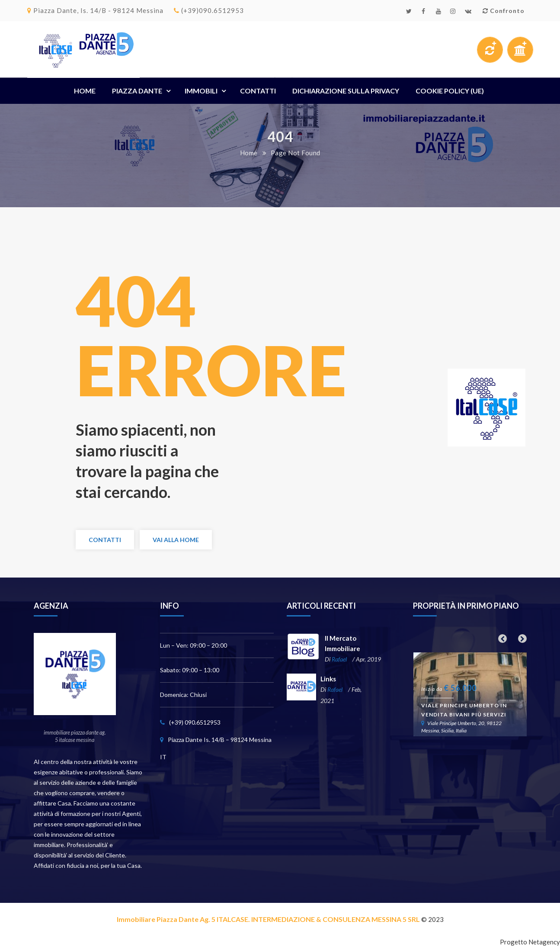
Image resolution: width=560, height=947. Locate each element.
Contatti (258, 91)
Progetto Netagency (530, 942)
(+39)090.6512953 (209, 10)
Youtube (439, 11)
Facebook (424, 11)
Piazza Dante (137, 91)
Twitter (409, 11)
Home (85, 91)
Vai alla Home (176, 540)
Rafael (338, 660)
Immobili (201, 91)
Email (468, 11)
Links (328, 680)
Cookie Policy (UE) (450, 91)
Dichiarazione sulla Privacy (346, 91)
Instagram (453, 11)
